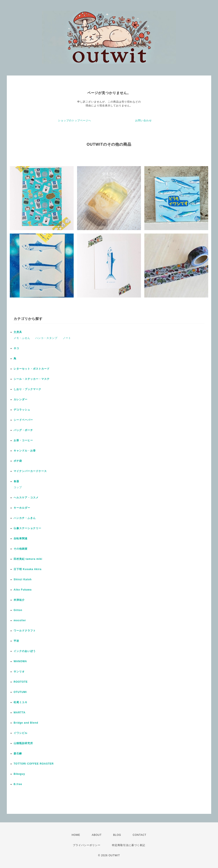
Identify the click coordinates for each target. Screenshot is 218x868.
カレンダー (21, 399)
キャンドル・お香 (25, 451)
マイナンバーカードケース (30, 471)
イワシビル (21, 733)
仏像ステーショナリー (27, 528)
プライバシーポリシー (87, 845)
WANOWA (20, 661)
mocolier (20, 620)
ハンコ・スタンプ (46, 338)
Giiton (18, 610)
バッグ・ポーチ (23, 430)
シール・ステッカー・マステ (32, 379)
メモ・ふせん (22, 338)
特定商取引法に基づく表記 (129, 845)
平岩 (16, 641)
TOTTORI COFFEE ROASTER (34, 764)
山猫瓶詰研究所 (23, 743)
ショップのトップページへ (75, 120)
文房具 (18, 332)
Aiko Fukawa (23, 590)
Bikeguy (19, 774)
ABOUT (97, 835)
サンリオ (19, 672)
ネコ (16, 348)
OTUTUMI (20, 692)
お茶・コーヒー (23, 440)
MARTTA (20, 713)
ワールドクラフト (25, 631)
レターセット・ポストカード (32, 369)
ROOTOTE (21, 682)
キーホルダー (22, 508)
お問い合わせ (143, 120)
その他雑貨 (21, 549)
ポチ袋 (18, 461)
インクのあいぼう (25, 651)
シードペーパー (23, 420)
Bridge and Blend (26, 723)
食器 (16, 481)
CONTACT (139, 835)
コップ (18, 487)
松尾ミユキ (21, 702)
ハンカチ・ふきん (25, 518)
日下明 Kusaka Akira (28, 569)
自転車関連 (21, 539)
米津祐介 (19, 600)
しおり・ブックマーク (27, 389)
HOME (76, 835)
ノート (67, 338)
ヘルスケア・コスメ (26, 498)
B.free (18, 784)
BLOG (117, 835)
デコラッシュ (22, 410)
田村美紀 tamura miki (28, 559)
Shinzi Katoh (23, 579)
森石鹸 (18, 753)
